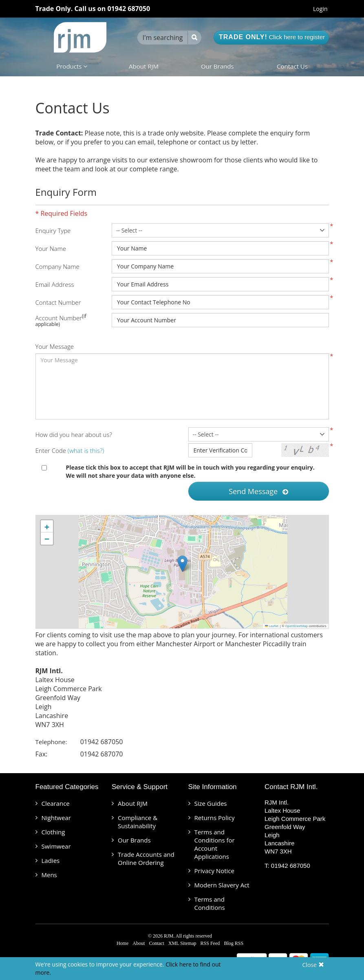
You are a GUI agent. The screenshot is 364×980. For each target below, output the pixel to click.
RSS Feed (210, 943)
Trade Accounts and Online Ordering (146, 858)
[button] (182, 564)
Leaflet (272, 626)
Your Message (55, 346)
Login (320, 9)
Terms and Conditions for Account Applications (215, 844)
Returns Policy (215, 818)
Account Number (59, 318)
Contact (156, 943)
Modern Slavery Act (222, 885)
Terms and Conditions (210, 903)
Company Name (57, 266)
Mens (49, 875)
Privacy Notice (214, 871)
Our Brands (217, 66)
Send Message (258, 491)
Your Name (51, 248)
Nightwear (56, 818)
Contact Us (292, 66)
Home (122, 943)
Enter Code (70, 450)
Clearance (56, 803)
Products (72, 66)
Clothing (53, 832)
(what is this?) (86, 450)
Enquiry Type (53, 231)
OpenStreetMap (297, 626)
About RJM (144, 66)
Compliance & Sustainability (138, 822)
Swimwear (56, 846)
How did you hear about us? (74, 435)
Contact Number (58, 302)
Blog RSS (234, 943)
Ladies (51, 860)
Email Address (55, 284)
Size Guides (211, 803)
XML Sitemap (182, 943)
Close (313, 965)
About (139, 943)
